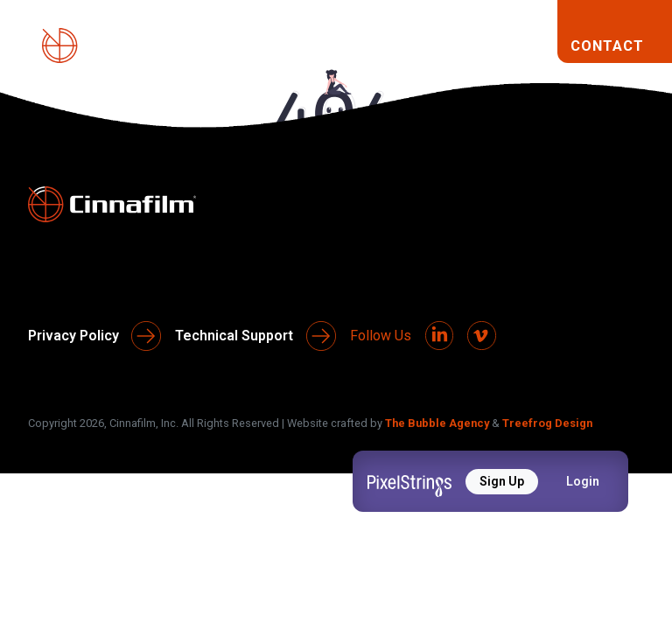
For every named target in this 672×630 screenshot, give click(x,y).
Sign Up (502, 481)
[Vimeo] (484, 335)
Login (583, 481)
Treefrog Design (547, 421)
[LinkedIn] (440, 335)
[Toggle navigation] (529, 45)
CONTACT (607, 45)
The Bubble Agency (437, 421)
